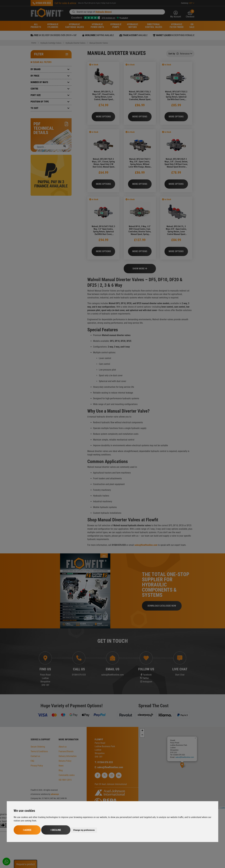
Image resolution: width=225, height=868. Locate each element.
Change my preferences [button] (84, 830)
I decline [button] (56, 830)
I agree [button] (27, 830)
